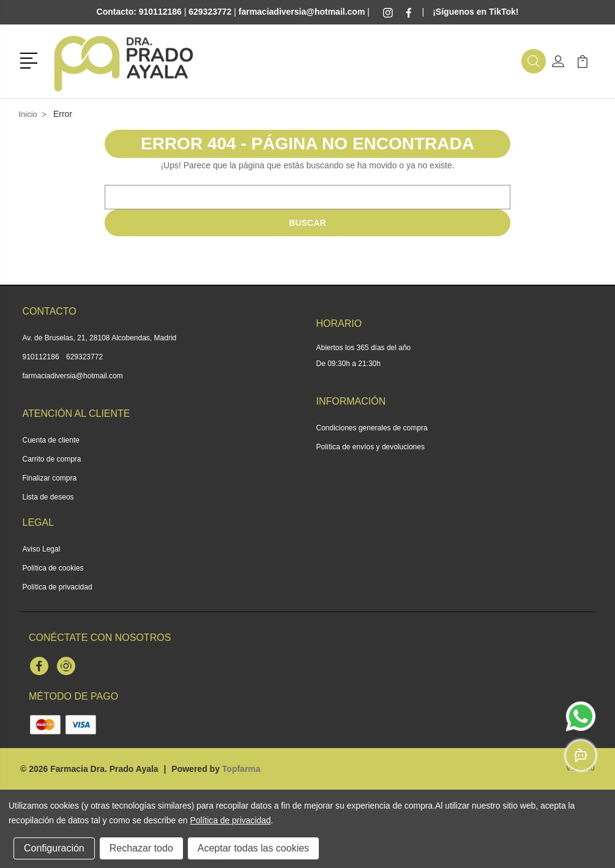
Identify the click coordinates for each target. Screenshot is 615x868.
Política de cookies (53, 568)
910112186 (41, 357)
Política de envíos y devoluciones (371, 447)
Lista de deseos (48, 497)
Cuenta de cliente (51, 440)
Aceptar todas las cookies (253, 848)
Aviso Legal (42, 549)
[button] (31, 59)
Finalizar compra (50, 478)
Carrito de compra (52, 459)
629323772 (84, 357)
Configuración (54, 848)
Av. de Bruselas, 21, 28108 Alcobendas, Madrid (100, 338)
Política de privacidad (58, 587)
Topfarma (241, 769)
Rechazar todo (141, 848)
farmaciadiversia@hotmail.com (73, 376)
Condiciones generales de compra (372, 428)
